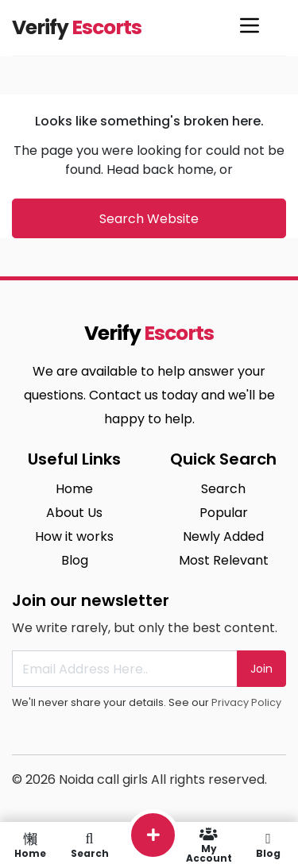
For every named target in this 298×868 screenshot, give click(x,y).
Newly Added (223, 536)
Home (74, 489)
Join (261, 669)
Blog (75, 560)
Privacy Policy (246, 702)
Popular (224, 513)
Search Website (149, 219)
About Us (74, 513)
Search (223, 489)
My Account (209, 845)
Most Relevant (224, 560)
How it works (74, 536)
